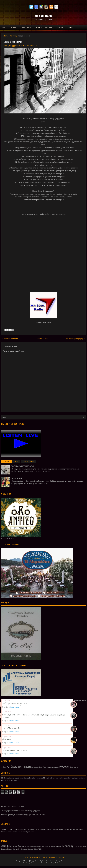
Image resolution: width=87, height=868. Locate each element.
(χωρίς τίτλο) (17, 478)
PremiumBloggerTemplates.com (60, 861)
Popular (7, 461)
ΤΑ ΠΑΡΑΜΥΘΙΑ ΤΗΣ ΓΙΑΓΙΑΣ (23, 466)
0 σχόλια (5, 707)
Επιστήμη (42, 767)
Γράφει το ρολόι (13, 41)
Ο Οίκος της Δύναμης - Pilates (13, 807)
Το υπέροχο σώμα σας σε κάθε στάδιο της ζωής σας (21, 811)
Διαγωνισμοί (35, 767)
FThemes (26, 861)
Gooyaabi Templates (57, 863)
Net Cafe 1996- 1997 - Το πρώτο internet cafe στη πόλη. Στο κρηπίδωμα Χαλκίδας (34, 716)
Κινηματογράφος (52, 767)
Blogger (62, 857)
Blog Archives (28, 461)
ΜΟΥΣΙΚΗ (27, 27)
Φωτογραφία (74, 767)
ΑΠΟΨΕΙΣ (15, 27)
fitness (10, 849)
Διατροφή (38, 846)
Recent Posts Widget (80, 700)
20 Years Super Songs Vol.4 (15, 704)
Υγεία (76, 846)
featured (4, 849)
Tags (16, 461)
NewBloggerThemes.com (31, 863)
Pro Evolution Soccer (26, 849)
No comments (33, 46)
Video (40, 849)
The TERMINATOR (11, 728)
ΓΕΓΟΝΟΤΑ (49, 27)
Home (4, 27)
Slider (36, 849)
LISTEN (70, 27)
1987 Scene (7, 739)
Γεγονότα (27, 767)
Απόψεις (13, 36)
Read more (15, 707)
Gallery (4, 767)
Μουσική (64, 767)
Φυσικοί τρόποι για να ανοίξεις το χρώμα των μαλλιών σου (23, 815)
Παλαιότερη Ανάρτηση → (76, 339)
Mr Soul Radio (44, 16)
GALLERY (39, 27)
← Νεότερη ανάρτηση (10, 339)
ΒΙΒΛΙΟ (62, 27)
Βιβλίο (20, 767)
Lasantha (45, 861)
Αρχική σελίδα (42, 339)
